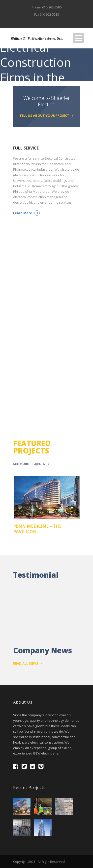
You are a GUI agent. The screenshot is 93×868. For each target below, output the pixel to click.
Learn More (26, 213)
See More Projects (31, 464)
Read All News (28, 663)
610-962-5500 (52, 7)
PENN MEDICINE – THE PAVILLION (37, 529)
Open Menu (78, 38)
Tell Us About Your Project (46, 115)
